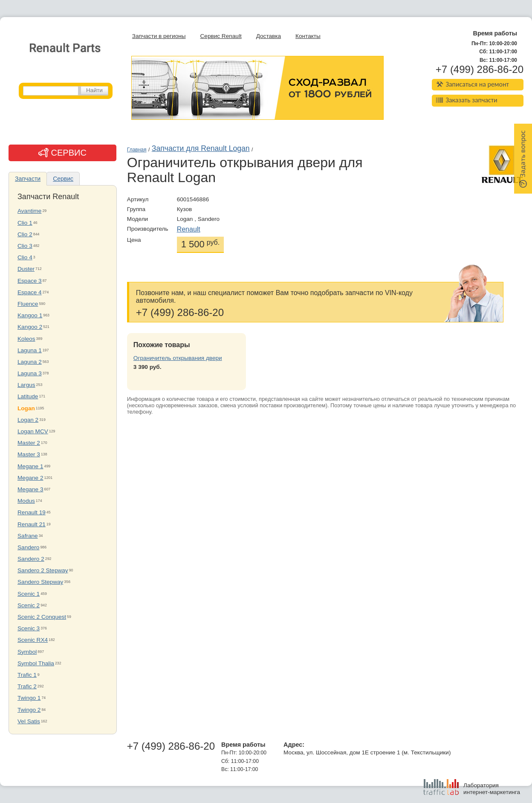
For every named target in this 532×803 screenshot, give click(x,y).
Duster (26, 269)
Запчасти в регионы (159, 36)
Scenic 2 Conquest (42, 617)
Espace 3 (30, 281)
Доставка (269, 36)
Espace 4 (30, 292)
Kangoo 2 (30, 327)
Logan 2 (28, 420)
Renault (189, 229)
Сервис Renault (221, 36)
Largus (26, 385)
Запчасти (28, 179)
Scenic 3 (29, 628)
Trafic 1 (27, 675)
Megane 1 (30, 466)
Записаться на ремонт (473, 84)
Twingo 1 (29, 698)
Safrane (28, 536)
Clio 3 (25, 246)
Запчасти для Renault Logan (201, 148)
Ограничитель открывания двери (178, 358)
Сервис (63, 179)
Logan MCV (33, 431)
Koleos (26, 339)
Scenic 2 (29, 605)
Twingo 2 (29, 710)
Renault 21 (32, 524)
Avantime (29, 211)
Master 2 (29, 443)
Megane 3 (30, 489)
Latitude (28, 396)
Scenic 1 (29, 594)
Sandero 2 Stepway (43, 570)
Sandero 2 (31, 559)
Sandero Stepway (40, 582)
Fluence (28, 304)
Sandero (28, 547)
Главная (137, 150)
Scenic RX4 (33, 640)
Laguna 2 (30, 362)
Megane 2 (30, 478)
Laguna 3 (30, 373)
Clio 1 (25, 223)
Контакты (308, 36)
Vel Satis (29, 721)
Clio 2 (25, 234)
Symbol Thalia (36, 663)
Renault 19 (32, 512)
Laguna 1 (30, 350)
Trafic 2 (27, 686)
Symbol (27, 652)
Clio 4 (25, 257)
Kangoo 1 (30, 315)
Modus (26, 501)
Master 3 (29, 454)
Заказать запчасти (467, 100)
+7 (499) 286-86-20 (480, 70)
